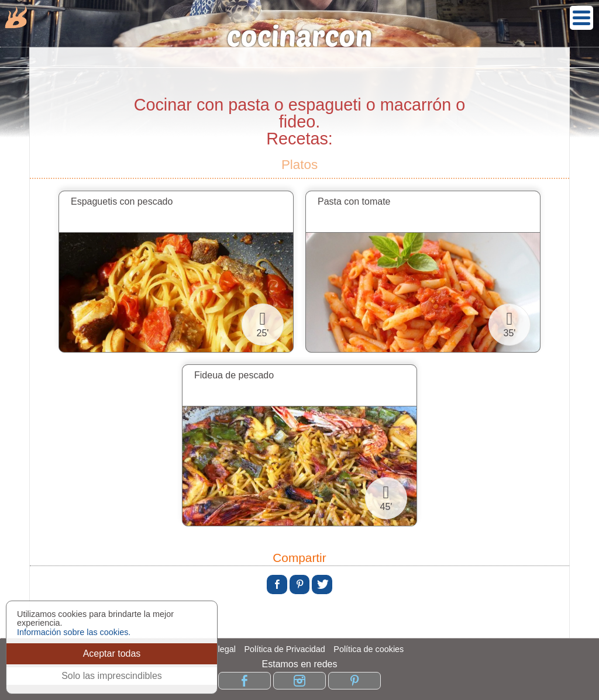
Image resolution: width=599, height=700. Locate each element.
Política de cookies (369, 649)
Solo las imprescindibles (112, 676)
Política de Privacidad (284, 649)
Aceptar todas (112, 654)
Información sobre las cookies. (74, 632)
